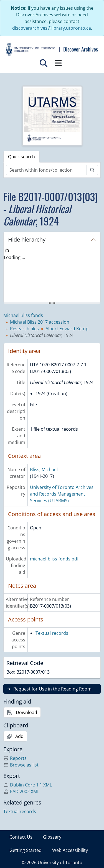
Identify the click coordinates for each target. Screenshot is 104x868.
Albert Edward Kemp (67, 329)
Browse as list (21, 765)
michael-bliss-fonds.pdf (54, 559)
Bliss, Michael (44, 469)
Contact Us (21, 837)
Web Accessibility (70, 850)
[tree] (52, 275)
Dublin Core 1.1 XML (28, 785)
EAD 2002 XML (21, 791)
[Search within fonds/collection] (46, 170)
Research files (24, 329)
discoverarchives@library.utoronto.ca (52, 28)
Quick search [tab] (21, 157)
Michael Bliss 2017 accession (40, 322)
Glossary (52, 837)
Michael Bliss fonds (23, 315)
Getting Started (26, 850)
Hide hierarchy (27, 239)
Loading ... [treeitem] (14, 257)
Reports (15, 758)
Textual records (52, 633)
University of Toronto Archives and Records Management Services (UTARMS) (62, 494)
